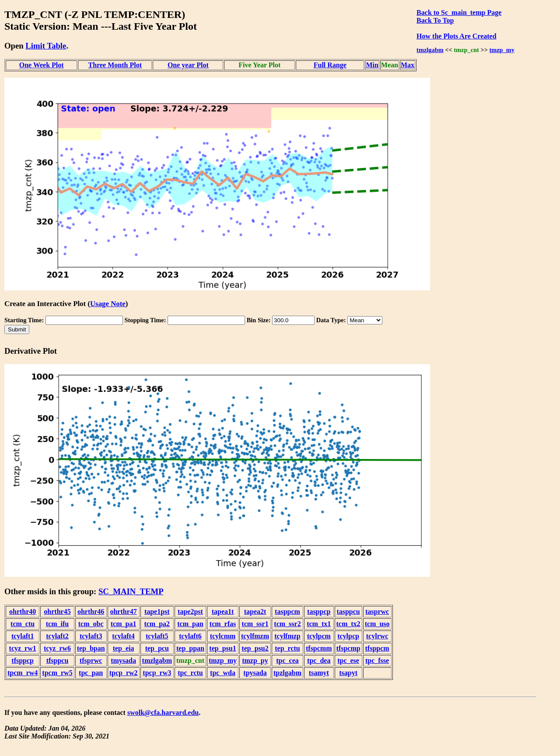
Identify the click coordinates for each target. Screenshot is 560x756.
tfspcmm (319, 648)
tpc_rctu (190, 673)
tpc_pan (91, 673)
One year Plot (188, 65)
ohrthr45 (57, 611)
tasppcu (348, 611)
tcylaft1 (23, 636)
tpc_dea (319, 660)
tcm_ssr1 (255, 624)
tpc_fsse (377, 660)
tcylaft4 (123, 636)
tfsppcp (23, 660)
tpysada (255, 673)
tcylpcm (319, 636)
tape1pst (157, 611)
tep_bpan (91, 648)
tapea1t (223, 611)
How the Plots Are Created (456, 36)
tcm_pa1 (124, 624)
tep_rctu (287, 648)
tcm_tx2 (348, 624)
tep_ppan (190, 648)
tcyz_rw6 (57, 648)
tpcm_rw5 (57, 673)
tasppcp (319, 611)
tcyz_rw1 (23, 648)
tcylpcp (348, 636)
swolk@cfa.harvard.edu (163, 712)
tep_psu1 (222, 648)
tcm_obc (91, 624)
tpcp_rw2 (124, 673)
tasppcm (287, 611)
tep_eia (124, 648)
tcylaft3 (91, 636)
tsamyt (319, 673)
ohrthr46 (91, 611)
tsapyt (348, 673)
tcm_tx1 (319, 624)
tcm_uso (377, 624)
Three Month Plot (115, 65)
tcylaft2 (57, 636)
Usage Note (108, 304)
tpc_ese (348, 660)
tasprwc (377, 611)
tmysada (123, 660)
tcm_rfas (223, 624)
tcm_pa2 (157, 624)
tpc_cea (287, 660)
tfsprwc (91, 660)
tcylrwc (377, 636)
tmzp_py (255, 660)
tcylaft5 (157, 636)
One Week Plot (42, 65)
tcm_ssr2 (287, 624)
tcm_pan (190, 624)
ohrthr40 (23, 611)
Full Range (330, 65)
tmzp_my (502, 50)
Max (408, 65)
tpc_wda (223, 673)
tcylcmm (223, 636)
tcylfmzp (287, 636)
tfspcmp (348, 648)
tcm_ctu (23, 624)
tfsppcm (377, 648)
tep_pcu (157, 648)
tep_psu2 (255, 648)
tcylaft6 (190, 636)
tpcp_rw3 (157, 673)
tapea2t (255, 611)
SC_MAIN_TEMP (131, 591)
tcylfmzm (255, 636)
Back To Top (435, 20)
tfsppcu (58, 660)
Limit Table (46, 46)
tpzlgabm (287, 673)
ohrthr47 (123, 611)
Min (372, 65)
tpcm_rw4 (23, 673)
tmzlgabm (430, 50)
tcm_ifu (57, 624)
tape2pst (190, 611)
